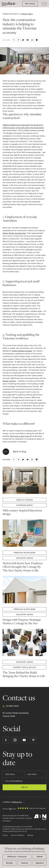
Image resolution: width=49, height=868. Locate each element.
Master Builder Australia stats (14, 233)
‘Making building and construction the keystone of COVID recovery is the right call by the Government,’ (23, 127)
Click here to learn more (20, 436)
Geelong (24, 863)
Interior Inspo (25, 505)
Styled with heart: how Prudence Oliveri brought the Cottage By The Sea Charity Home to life (23, 567)
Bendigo (9, 863)
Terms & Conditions (18, 835)
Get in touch (30, 4)
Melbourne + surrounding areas (17, 857)
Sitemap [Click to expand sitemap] (30, 835)
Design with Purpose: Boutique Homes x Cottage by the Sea (22, 621)
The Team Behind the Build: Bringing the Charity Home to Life (24, 674)
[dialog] (24, 856)
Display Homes (24, 500)
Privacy (5, 835)
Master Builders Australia (22, 351)
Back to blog (14, 452)
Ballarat (40, 857)
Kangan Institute (9, 381)
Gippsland (40, 863)
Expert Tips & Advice (25, 667)
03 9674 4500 (11, 706)
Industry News (27, 14)
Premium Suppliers (24, 553)
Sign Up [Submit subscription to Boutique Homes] (25, 787)
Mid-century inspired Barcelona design (22, 512)
